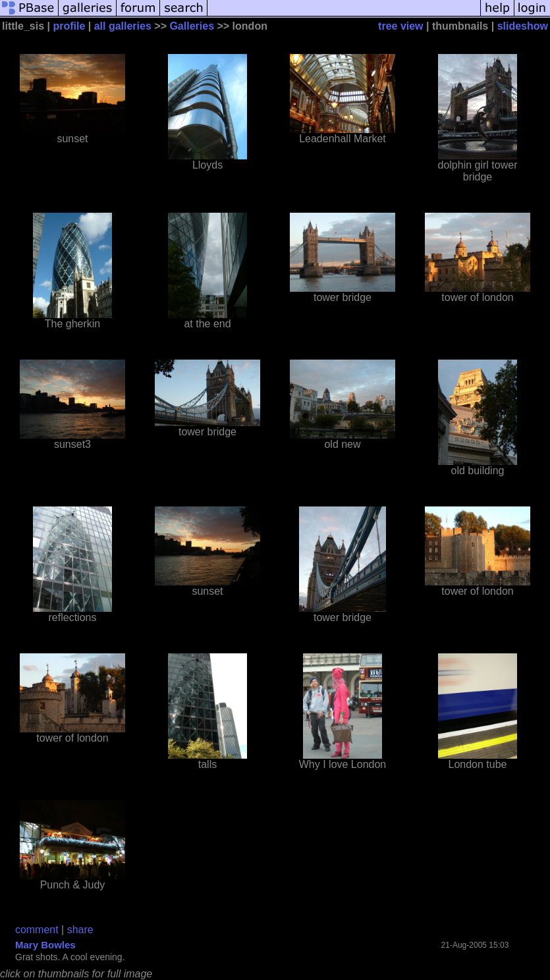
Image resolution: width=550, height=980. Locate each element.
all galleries (123, 26)
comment (37, 930)
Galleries (192, 26)
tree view (400, 26)
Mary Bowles (45, 945)
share (80, 930)
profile (69, 26)
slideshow (523, 26)
